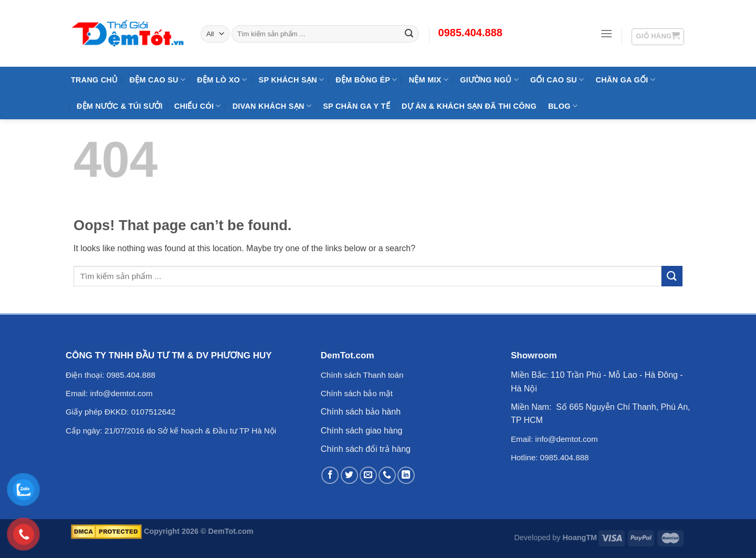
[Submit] (672, 276)
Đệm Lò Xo (222, 80)
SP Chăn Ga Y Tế (356, 106)
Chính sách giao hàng (362, 431)
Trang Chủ (94, 80)
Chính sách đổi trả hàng (366, 449)
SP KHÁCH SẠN (292, 80)
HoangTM (580, 538)
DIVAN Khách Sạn (272, 106)
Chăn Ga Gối (625, 80)
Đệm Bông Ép (366, 80)
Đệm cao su (158, 80)
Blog (563, 106)
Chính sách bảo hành (361, 412)
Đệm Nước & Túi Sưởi (120, 106)
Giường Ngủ (489, 80)
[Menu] (606, 33)
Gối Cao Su (557, 80)
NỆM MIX (429, 80)
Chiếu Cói (198, 106)
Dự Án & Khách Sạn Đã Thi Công (469, 106)
